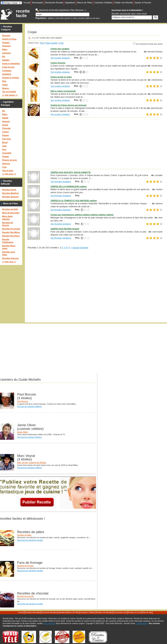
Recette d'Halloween (8, 241)
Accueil (27, 3)
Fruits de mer (8, 67)
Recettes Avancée (10, 197)
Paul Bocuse (23, 401)
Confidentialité (142, 623)
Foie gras (6, 139)
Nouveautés (38, 3)
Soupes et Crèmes (11, 78)
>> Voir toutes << (10, 95)
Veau (4, 146)
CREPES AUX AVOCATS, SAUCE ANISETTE (71, 172)
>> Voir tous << (9, 174)
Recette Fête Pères (11, 236)
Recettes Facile (9, 190)
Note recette (51, 43)
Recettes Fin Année (11, 229)
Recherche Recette (54, 3)
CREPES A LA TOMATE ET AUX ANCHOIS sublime (74, 201)
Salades (6, 60)
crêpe (75, 18)
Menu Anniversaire (11, 213)
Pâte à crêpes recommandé (63, 91)
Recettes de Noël (10, 209)
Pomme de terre (9, 160)
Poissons (6, 46)
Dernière (84, 248)
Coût (61, 43)
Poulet (5, 125)
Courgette (7, 153)
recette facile (23, 13)
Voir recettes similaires (60, 58)
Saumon (6, 121)
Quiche (5, 135)
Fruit (4, 167)
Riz (4, 56)
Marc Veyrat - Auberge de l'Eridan (32, 462)
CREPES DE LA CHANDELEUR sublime (69, 186)
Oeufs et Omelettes (11, 64)
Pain (4, 81)
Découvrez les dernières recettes (30, 540)
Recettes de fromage (25, 566)
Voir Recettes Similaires (61, 182)
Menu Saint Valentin (7, 218)
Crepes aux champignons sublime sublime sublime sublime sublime (82, 215)
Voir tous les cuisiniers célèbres (29, 406)
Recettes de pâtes (24, 535)
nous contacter (49, 623)
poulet (81, 18)
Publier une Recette (123, 3)
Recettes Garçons (10, 258)
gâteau (51, 18)
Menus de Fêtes (85, 3)
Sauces (6, 88)
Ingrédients (70, 3)
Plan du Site (147, 613)
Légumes (6, 53)
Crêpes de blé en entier (61, 77)
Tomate (5, 156)
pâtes (88, 18)
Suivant (76, 248)
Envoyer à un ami (135, 613)
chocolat (59, 18)
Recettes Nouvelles (32, 613)
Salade (5, 118)
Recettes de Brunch (8, 224)
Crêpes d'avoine (58, 63)
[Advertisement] (95, 143)
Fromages (7, 71)
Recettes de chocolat (25, 596)
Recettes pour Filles (9, 253)
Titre (42, 43)
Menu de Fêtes (11, 204)
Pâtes (5, 49)
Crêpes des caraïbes (60, 49)
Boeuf (5, 142)
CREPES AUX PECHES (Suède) (65, 229)
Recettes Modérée (10, 193)
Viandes (6, 43)
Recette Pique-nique (9, 247)
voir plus (96, 18)
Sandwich (7, 74)
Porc (4, 149)
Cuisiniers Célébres (103, 3)
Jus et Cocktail (9, 92)
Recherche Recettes (49, 613)
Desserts (6, 35)
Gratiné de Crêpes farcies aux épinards (68, 105)
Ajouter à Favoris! (143, 3)
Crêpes (5, 132)
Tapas (5, 85)
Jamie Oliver (23, 432)
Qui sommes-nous (120, 613)
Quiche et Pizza (9, 39)
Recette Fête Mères (11, 232)
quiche (68, 18)
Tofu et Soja (8, 171)
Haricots (6, 164)
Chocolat (6, 128)
